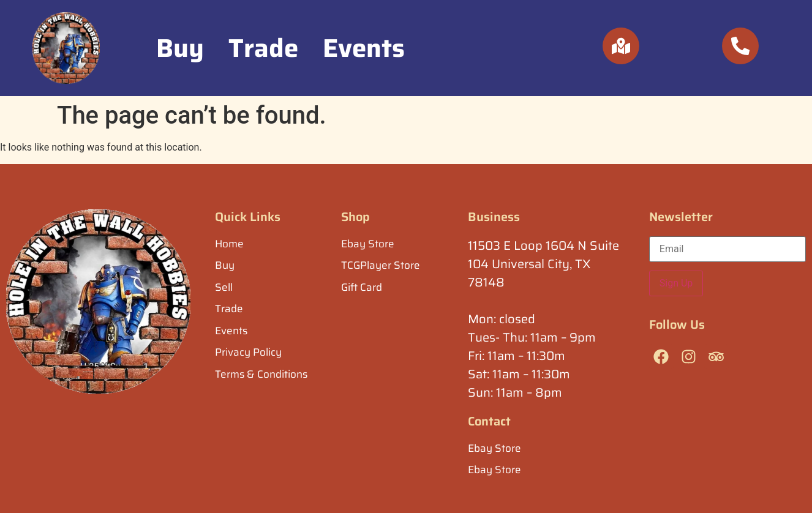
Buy (180, 48)
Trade (263, 48)
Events (364, 48)
